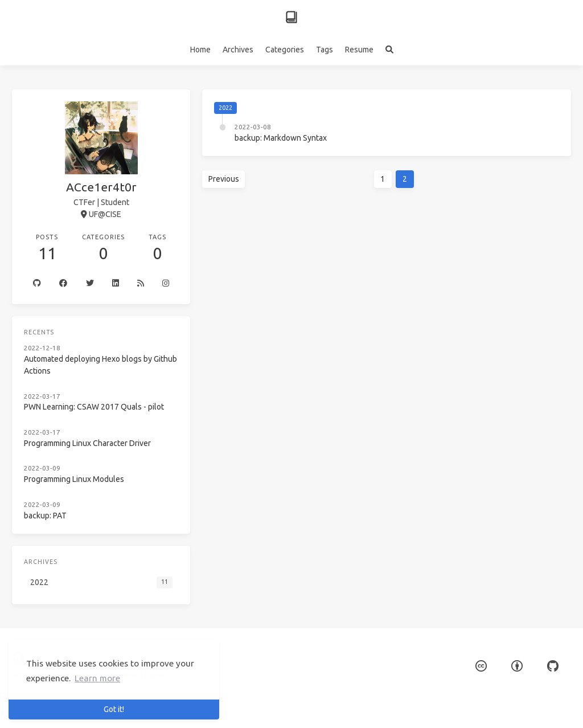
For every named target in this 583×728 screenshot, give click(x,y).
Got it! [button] (114, 709)
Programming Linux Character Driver (87, 443)
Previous (224, 179)
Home (200, 50)
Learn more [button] (97, 678)
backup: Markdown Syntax (281, 138)
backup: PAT (45, 516)
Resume (359, 50)
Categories (285, 50)
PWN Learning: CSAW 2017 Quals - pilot (94, 407)
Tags (325, 50)
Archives (238, 50)
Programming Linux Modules (74, 479)
